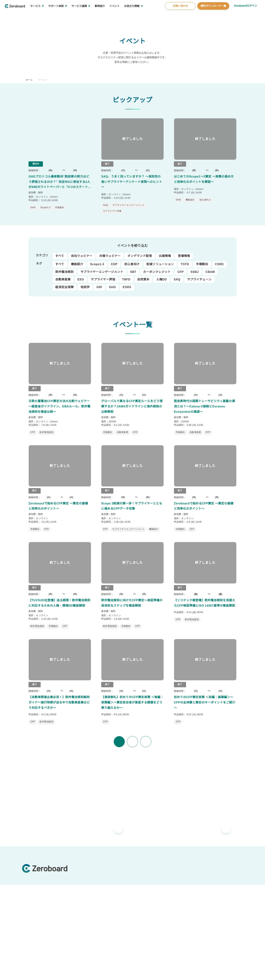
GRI (99, 284)
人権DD (161, 276)
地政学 (85, 284)
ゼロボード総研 (153, 876)
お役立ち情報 (146, 15)
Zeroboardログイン (245, 14)
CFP (180, 268)
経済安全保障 (65, 284)
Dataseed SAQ (90, 906)
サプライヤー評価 (103, 276)
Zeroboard (88, 870)
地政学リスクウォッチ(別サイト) (100, 912)
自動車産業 (63, 276)
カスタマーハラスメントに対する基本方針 (79, 973)
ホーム (29, 80)
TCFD (185, 261)
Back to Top (234, 950)
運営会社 (26, 973)
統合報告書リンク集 (219, 888)
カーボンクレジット (157, 268)
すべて (60, 252)
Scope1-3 (97, 261)
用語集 (211, 894)
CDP (114, 261)
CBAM (209, 268)
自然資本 (143, 276)
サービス (49, 15)
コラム (211, 876)
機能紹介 (77, 261)
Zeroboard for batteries (96, 882)
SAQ (176, 276)
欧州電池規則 (65, 268)
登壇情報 (184, 252)
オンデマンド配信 (140, 252)
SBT (133, 268)
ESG (81, 276)
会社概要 (208, 909)
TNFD (126, 276)
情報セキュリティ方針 (45, 973)
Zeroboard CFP (90, 894)
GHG (112, 284)
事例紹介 (114, 15)
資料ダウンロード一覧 (213, 15)
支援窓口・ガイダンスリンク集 (225, 882)
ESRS (126, 284)
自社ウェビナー (82, 252)
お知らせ (145, 918)
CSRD (218, 261)
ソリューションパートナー (160, 892)
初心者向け (132, 261)
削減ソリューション (160, 261)
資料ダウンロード (217, 900)
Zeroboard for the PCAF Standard (102, 900)
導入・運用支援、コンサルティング (165, 870)
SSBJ (194, 268)
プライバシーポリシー (114, 973)
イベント (128, 15)
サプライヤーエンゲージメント (102, 268)
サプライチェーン (198, 276)
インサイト (213, 870)
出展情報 (165, 252)
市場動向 (202, 261)
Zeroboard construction (96, 888)
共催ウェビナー (110, 252)
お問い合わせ (180, 15)
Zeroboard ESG (91, 876)
